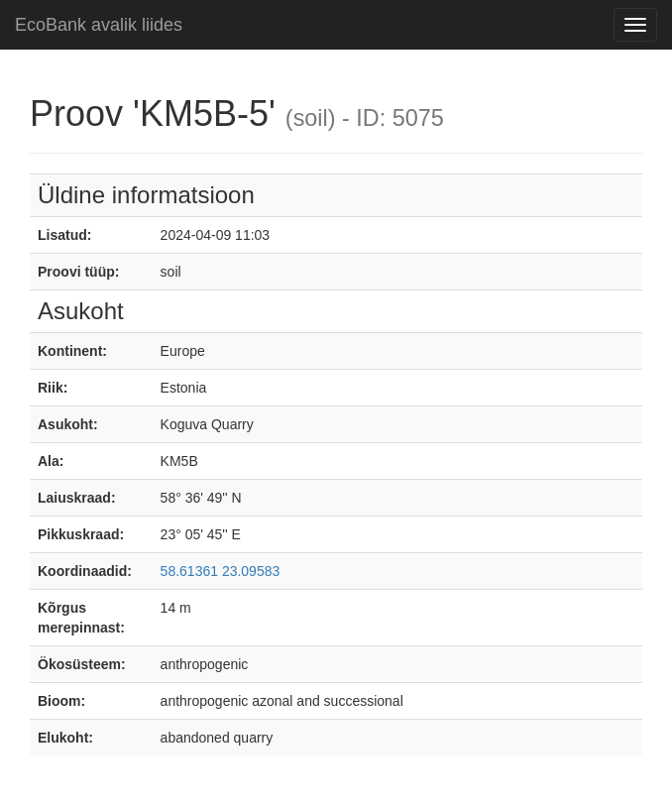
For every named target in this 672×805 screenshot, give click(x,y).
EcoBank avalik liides (99, 25)
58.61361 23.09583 (221, 571)
